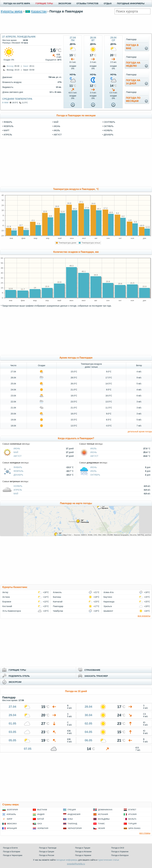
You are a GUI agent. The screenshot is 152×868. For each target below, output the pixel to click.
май (56, 122)
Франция (12, 828)
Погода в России (47, 855)
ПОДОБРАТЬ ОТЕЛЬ (19, 676)
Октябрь (95, 475)
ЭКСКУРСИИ (65, 3)
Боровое (7, 602)
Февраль (18, 471)
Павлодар (58, 606)
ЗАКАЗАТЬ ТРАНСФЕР (96, 676)
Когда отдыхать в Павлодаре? (76, 438)
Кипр (10, 819)
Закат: (26, 66)
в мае (5, 102)
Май (16, 452)
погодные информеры (67, 860)
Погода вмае (132, 47)
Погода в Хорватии (120, 852)
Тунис (101, 824)
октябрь (109, 126)
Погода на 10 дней (76, 691)
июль (57, 130)
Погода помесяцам (133, 99)
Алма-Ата (109, 592)
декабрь (109, 135)
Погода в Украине (83, 855)
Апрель (18, 490)
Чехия (101, 828)
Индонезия (74, 814)
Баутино (108, 597)
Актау (5, 592)
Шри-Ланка (134, 828)
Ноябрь (18, 486)
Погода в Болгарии (12, 852)
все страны (145, 833)
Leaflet (59, 535)
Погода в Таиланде (48, 848)
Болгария (12, 810)
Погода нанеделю (133, 64)
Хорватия (43, 828)
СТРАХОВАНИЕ (92, 670)
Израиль (11, 814)
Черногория (75, 828)
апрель (8, 135)
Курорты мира (12, 11)
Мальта (132, 819)
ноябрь (108, 130)
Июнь (17, 448)
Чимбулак (58, 611)
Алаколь (57, 592)
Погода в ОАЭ (118, 848)
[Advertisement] (76, 23)
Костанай (7, 606)
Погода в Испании (83, 852)
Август (18, 456)
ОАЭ (40, 824)
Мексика (12, 824)
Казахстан (39, 11)
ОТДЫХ (108, 3)
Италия (132, 814)
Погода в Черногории (13, 855)
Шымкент (108, 611)
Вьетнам (42, 810)
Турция (132, 824)
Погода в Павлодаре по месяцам (76, 115)
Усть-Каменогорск (12, 611)
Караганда (109, 602)
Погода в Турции (83, 848)
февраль (9, 126)
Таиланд (72, 824)
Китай (41, 819)
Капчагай (58, 602)
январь (8, 122)
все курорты (144, 616)
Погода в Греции (47, 852)
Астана (6, 597)
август (58, 135)
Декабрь (18, 475)
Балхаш (57, 597)
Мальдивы (104, 819)
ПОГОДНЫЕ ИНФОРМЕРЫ (131, 3)
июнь (57, 126)
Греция (72, 810)
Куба (70, 819)
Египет (132, 810)
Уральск (108, 606)
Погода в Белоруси (120, 855)
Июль (94, 448)
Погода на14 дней (133, 82)
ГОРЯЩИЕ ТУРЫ (44, 3)
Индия (41, 814)
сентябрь (109, 122)
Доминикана (105, 810)
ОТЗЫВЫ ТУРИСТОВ (87, 3)
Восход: (10, 66)
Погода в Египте (10, 848)
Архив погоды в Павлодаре (76, 358)
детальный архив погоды (140, 432)
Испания (103, 814)
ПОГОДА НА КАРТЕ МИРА (17, 3)
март (6, 130)
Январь (18, 467)
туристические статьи (108, 860)
